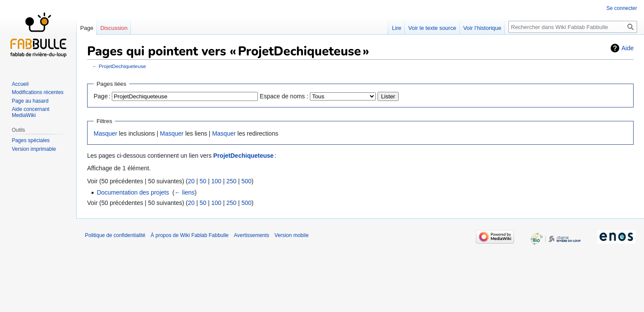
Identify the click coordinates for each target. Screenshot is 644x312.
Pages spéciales (31, 140)
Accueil (20, 84)
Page (87, 28)
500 (246, 181)
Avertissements (252, 235)
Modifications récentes (37, 92)
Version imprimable (34, 149)
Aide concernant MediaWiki (31, 112)
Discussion (114, 28)
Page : (102, 96)
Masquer (105, 133)
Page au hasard (30, 101)
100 (216, 181)
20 (191, 181)
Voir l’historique (482, 28)
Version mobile (291, 235)
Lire (397, 28)
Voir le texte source (432, 28)
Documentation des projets (133, 192)
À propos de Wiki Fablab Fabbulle (189, 235)
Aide (628, 48)
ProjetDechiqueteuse (122, 66)
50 (203, 181)
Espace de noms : (284, 96)
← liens (184, 192)
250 (231, 181)
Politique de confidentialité (115, 235)
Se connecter (622, 8)
